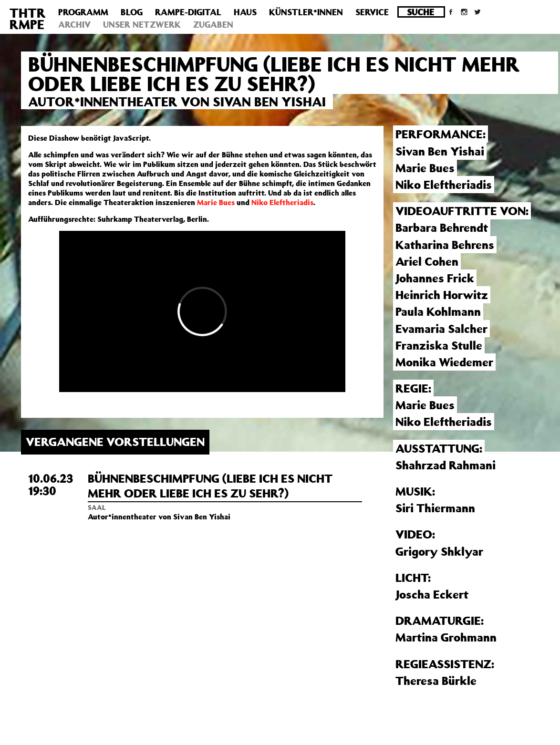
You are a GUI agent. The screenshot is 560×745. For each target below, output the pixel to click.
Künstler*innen (306, 12)
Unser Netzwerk (142, 24)
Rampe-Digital (188, 12)
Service (372, 12)
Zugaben (213, 24)
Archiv (74, 24)
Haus (245, 12)
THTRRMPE (28, 18)
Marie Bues (216, 202)
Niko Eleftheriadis (282, 202)
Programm (83, 12)
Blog (132, 12)
